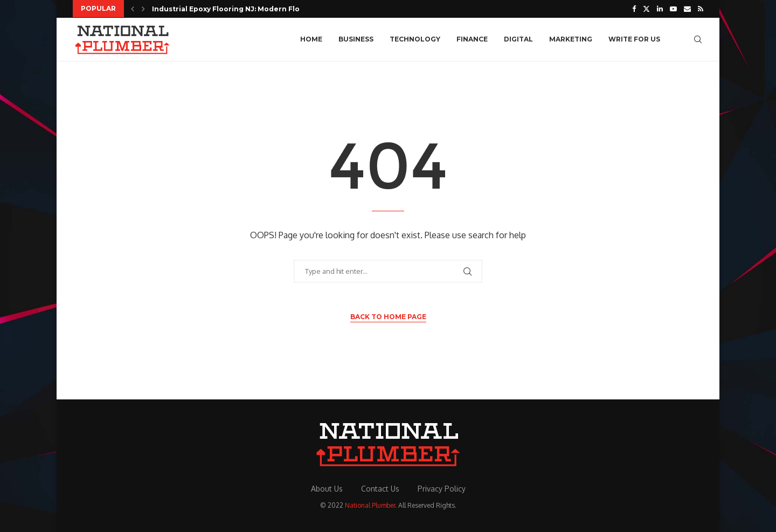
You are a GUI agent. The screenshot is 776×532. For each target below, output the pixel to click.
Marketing (571, 39)
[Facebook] (634, 9)
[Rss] (701, 9)
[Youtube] (673, 9)
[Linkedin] (660, 9)
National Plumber (370, 505)
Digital (518, 39)
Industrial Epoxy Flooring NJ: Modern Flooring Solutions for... (263, 9)
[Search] (698, 39)
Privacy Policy (442, 489)
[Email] (687, 9)
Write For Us (634, 39)
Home (311, 39)
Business (356, 39)
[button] (133, 9)
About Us (327, 489)
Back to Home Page (388, 317)
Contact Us (380, 489)
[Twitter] (646, 9)
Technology (415, 39)
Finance (472, 39)
